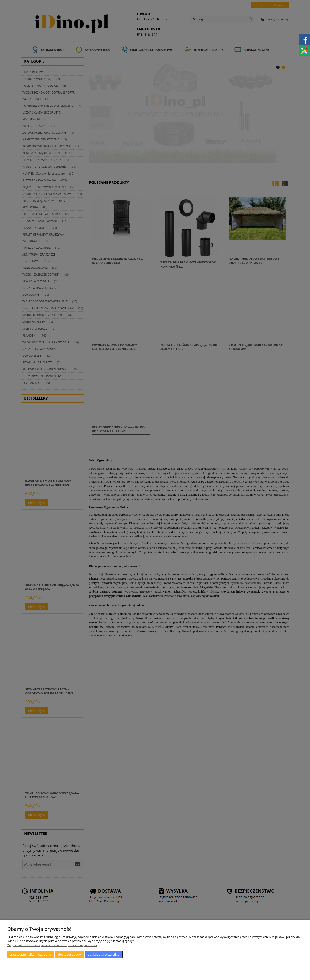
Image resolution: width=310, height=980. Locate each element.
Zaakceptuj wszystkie (104, 954)
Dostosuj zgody (69, 954)
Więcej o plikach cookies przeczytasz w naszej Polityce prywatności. (52, 945)
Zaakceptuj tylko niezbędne (31, 954)
